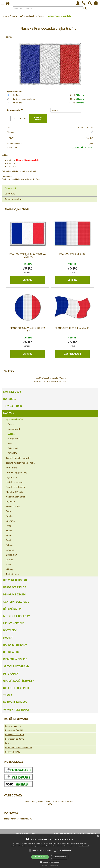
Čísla (8, 511)
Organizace (11, 477)
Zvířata (9, 545)
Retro (8, 526)
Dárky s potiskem (15, 645)
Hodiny (8, 638)
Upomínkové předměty (19, 681)
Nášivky (9, 413)
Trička (8, 695)
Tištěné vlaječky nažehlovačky (21, 463)
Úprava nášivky (15, 110)
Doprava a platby (13, 752)
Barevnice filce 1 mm (14, 735)
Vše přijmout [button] (40, 857)
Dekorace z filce (15, 587)
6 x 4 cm (16, 95)
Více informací (84, 846)
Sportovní (11, 521)
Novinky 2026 (12, 392)
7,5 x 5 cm (17, 103)
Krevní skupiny (13, 507)
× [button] (98, 836)
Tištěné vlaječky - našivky (18, 458)
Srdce (9, 536)
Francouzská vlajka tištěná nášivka (28, 256)
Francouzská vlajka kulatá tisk (28, 329)
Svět (10, 444)
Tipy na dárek (13, 406)
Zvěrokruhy (11, 555)
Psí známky (11, 674)
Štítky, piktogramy (16, 667)
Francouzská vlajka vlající (72, 328)
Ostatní (9, 560)
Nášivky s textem (14, 482)
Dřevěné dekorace (16, 580)
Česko (11, 424)
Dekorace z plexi (15, 595)
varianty (28, 280)
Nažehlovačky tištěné (16, 497)
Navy (8, 565)
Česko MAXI (14, 429)
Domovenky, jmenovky (17, 473)
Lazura (8, 743)
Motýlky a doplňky (17, 616)
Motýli (9, 531)
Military (10, 569)
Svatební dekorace (16, 602)
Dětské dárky (12, 609)
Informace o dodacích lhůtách (18, 748)
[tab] (50, 186)
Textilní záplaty (13, 574)
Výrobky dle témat (16, 710)
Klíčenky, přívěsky (14, 492)
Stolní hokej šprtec (17, 688)
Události (10, 550)
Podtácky (10, 631)
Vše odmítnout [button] (60, 857)
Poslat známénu (13, 199)
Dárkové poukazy (15, 703)
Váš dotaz (10, 194)
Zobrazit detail (72, 354)
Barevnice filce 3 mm (14, 739)
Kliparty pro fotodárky (15, 730)
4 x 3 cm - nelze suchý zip (24, 99)
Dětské (9, 516)
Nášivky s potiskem (15, 487)
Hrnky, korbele (14, 623)
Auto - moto (12, 468)
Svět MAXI (13, 448)
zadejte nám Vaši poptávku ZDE (18, 819)
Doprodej (10, 399)
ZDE (50, 804)
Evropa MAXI (14, 439)
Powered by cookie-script (50, 866)
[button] (50, 862)
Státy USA (13, 453)
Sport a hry (11, 652)
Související (10, 188)
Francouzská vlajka (72, 254)
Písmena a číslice (15, 659)
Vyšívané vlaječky (14, 419)
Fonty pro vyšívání (13, 726)
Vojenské (10, 502)
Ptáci (8, 540)
